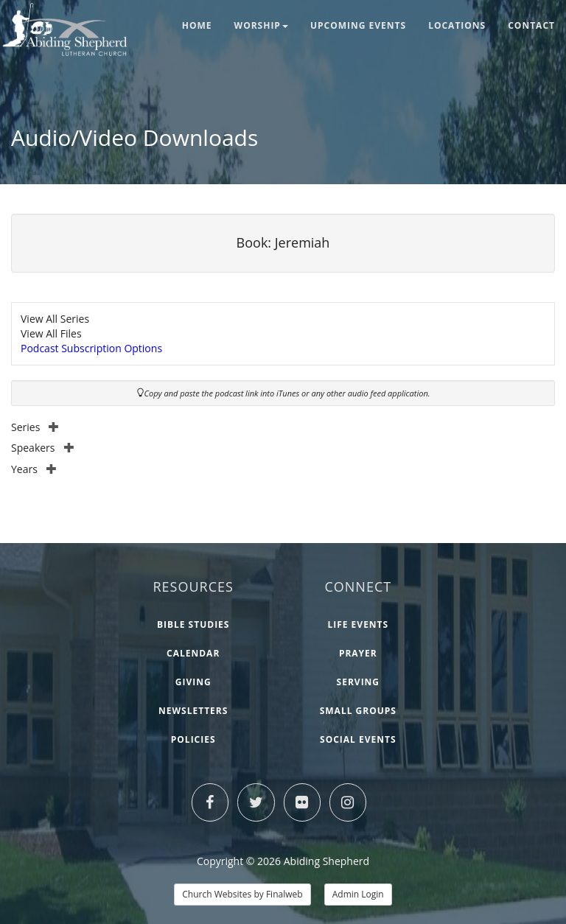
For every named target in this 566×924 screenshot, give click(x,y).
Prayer (358, 653)
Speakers (43, 448)
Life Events (358, 624)
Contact (531, 25)
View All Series (55, 319)
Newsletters (193, 711)
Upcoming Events (358, 25)
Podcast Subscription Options (91, 348)
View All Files (51, 333)
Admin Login (358, 894)
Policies (193, 739)
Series (35, 427)
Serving (358, 682)
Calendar (193, 653)
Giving (193, 682)
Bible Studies (193, 624)
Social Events (358, 739)
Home (197, 25)
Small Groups (358, 711)
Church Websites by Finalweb (242, 894)
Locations (457, 25)
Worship (261, 25)
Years (34, 469)
